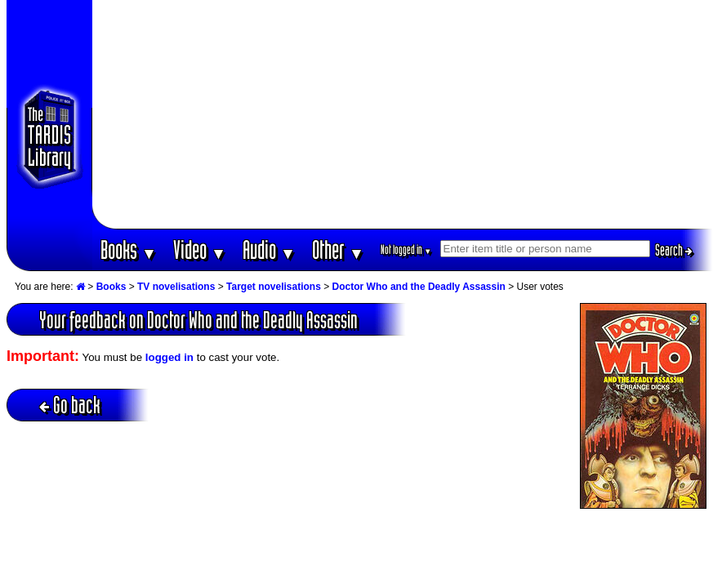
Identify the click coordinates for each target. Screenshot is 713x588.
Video (200, 249)
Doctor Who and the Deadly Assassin (419, 287)
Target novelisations (274, 287)
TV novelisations (176, 287)
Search (674, 250)
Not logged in (406, 249)
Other (338, 249)
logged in (169, 357)
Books (129, 249)
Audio (269, 249)
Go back (70, 405)
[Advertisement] (402, 114)
